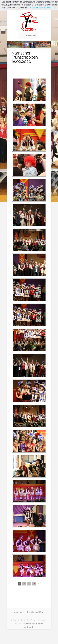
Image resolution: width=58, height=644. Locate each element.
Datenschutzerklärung (35, 612)
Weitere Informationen (40, 8)
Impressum (18, 612)
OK (55, 8)
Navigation (29, 36)
